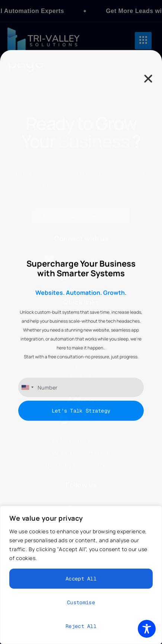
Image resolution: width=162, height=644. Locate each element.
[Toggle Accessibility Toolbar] (147, 629)
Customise (81, 602)
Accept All (81, 579)
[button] (148, 211)
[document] (81, 322)
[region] (81, 575)
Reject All (81, 626)
